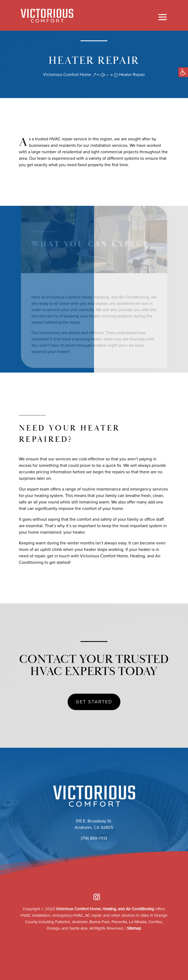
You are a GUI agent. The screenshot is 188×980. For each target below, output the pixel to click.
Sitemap (134, 928)
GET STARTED (94, 702)
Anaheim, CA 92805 (94, 827)
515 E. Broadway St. (94, 821)
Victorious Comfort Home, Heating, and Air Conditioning (105, 909)
